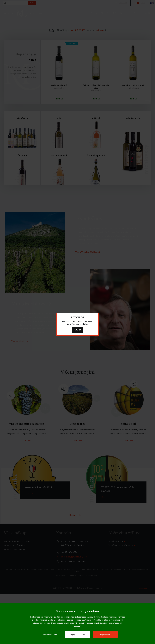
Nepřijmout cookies (77, 634)
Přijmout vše (105, 634)
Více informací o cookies (63, 620)
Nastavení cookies (50, 634)
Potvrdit (77, 330)
